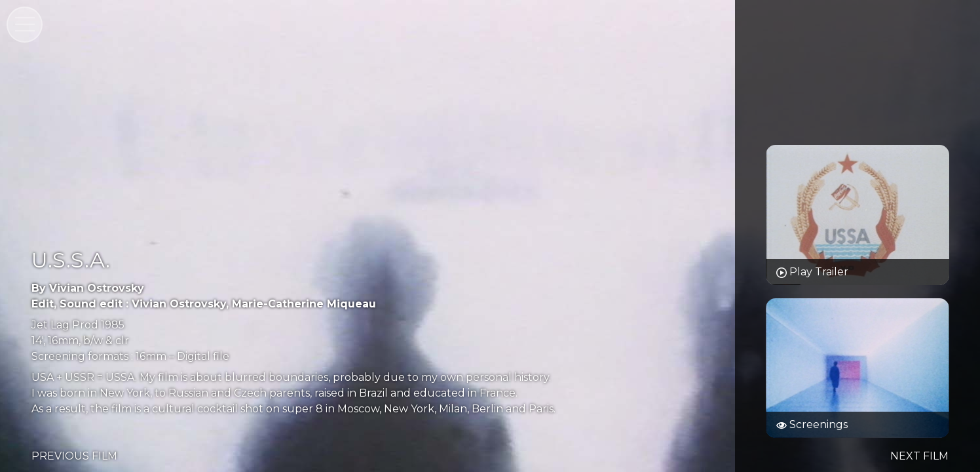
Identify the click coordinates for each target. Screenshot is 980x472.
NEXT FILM (919, 456)
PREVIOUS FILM (74, 456)
